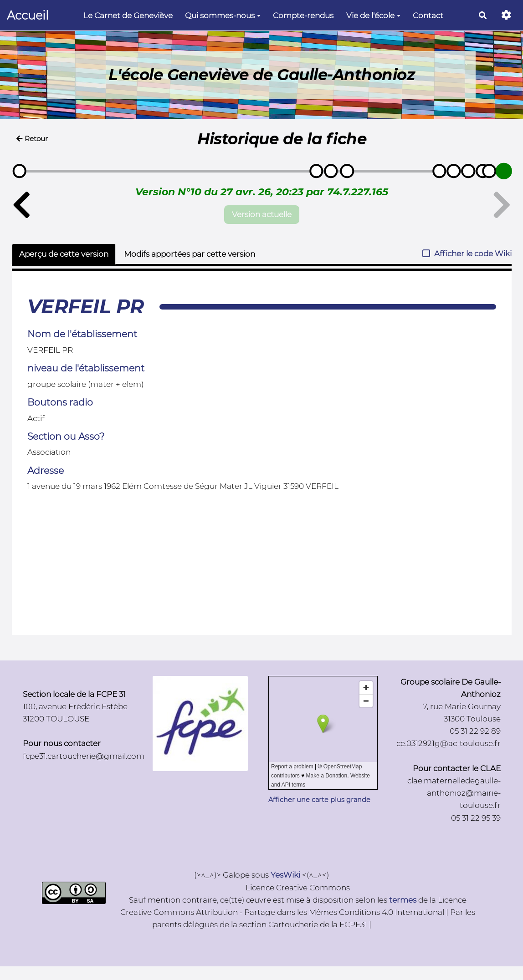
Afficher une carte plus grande (319, 800)
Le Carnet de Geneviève (128, 15)
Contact (428, 15)
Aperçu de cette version (64, 254)
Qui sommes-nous (223, 15)
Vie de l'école (373, 15)
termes (403, 900)
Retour (32, 139)
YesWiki (285, 875)
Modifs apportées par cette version (190, 254)
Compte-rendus (303, 15)
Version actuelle (262, 214)
